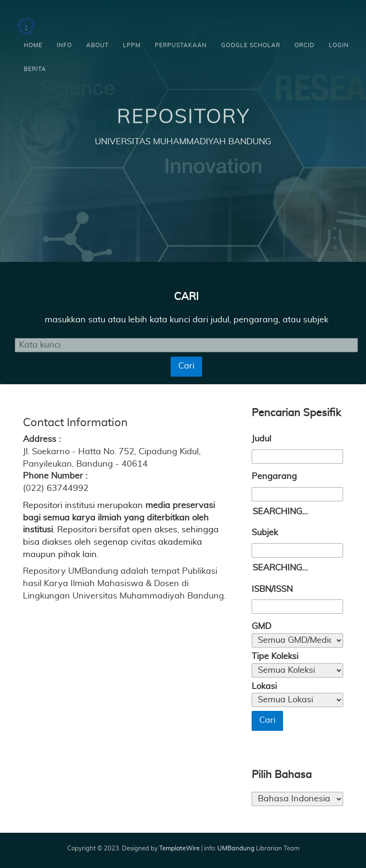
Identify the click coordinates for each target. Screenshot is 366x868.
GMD (261, 627)
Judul (261, 439)
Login (339, 45)
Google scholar (251, 45)
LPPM (132, 45)
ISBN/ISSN (272, 589)
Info (64, 45)
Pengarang (274, 477)
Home (33, 45)
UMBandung (237, 849)
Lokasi (264, 687)
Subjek (265, 533)
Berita (35, 69)
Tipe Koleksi (275, 657)
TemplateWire (179, 849)
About (97, 45)
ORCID (305, 45)
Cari (186, 366)
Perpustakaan (181, 45)
